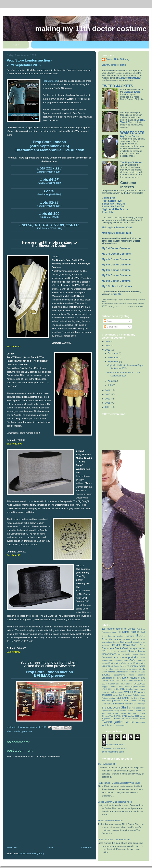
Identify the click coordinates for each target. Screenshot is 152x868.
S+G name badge (138, 704)
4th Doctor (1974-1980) (49, 182)
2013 (108, 394)
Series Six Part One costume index (115, 802)
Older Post (87, 847)
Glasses (129, 684)
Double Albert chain (110, 669)
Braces (118, 639)
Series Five (109, 198)
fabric (125, 678)
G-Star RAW (126, 681)
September (114, 362)
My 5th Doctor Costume (116, 265)
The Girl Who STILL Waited (122, 716)
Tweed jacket (113, 722)
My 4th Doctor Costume (116, 259)
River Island (125, 704)
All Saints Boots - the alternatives (114, 839)
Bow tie (107, 639)
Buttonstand (126, 642)
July (110, 385)
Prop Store (27, 731)
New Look (128, 695)
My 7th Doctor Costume (116, 275)
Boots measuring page (113, 752)
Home (50, 847)
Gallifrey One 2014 (116, 684)
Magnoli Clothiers (115, 692)
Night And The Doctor (115, 209)
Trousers (116, 718)
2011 (108, 403)
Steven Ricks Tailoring (118, 59)
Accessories (107, 632)
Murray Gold (118, 695)
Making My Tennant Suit (116, 233)
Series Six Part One (114, 204)
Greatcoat (140, 684)
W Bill (130, 722)
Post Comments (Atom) (32, 854)
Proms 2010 (136, 701)
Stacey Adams (120, 711)
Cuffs (132, 660)
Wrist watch (121, 725)
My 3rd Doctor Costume (116, 254)
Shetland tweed (111, 708)
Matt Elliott (130, 692)
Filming (105, 681)
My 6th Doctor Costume (116, 270)
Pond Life (108, 212)
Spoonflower (107, 711)
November (113, 358)
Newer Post (12, 847)
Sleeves (132, 708)
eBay (142, 669)
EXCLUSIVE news (124, 675)
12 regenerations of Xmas (118, 629)
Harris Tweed (124, 686)
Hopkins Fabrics (138, 686)
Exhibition (142, 675)
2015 (108, 350)
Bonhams (130, 636)
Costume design (138, 654)
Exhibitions (107, 678)
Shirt (124, 707)
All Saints (123, 632)
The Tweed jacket (106, 764)
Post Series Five (112, 201)
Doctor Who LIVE (121, 666)
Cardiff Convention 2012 (129, 645)
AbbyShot (141, 629)
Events (106, 675)
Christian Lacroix (136, 651)
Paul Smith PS (124, 698)
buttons (116, 642)
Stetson (130, 711)
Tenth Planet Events (116, 713)
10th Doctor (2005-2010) (49, 227)
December (113, 353)
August (112, 381)
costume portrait (127, 657)
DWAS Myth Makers (129, 669)
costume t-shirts (121, 661)
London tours (132, 689)
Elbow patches (108, 672)
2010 (108, 407)
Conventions (109, 654)
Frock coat (114, 681)
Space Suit (141, 708)
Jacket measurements (112, 745)
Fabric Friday (137, 678)
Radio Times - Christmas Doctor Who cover (119, 783)
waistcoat (141, 722)
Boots (141, 636)
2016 (108, 345)
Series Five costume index (111, 821)
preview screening (121, 701)
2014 (108, 390)
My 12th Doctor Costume (117, 286)
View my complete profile (114, 65)
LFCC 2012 (119, 689)
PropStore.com (50, 81)
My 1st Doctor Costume (116, 248)
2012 (108, 399)
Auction (17, 731)
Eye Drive (117, 678)
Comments (111, 327)
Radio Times (113, 704)
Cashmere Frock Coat (115, 648)
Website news (109, 725)
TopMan (106, 718)
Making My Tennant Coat (117, 228)
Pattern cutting (108, 698)
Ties (137, 716)
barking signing (116, 636)
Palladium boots (139, 695)
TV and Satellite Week (134, 719)
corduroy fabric (124, 654)
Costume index (109, 657)
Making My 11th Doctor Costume (91, 29)
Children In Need (117, 651)
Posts (108, 321)
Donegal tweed (138, 666)
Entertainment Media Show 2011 (131, 672)
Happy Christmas (110, 686)
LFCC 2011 (107, 689)
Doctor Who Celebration (120, 663)
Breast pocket (131, 639)
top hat (143, 716)
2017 (108, 341)
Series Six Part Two (114, 207)
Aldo (114, 632)
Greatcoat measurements (114, 748)
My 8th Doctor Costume (116, 281)
